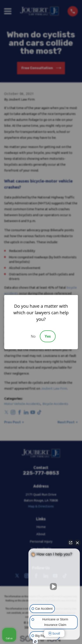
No (33, 336)
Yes (48, 336)
